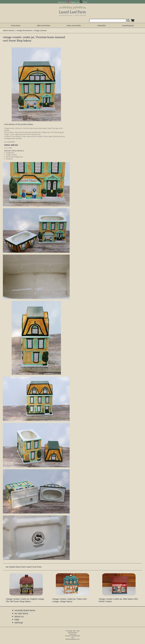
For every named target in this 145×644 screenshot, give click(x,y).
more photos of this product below (19, 124)
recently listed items (25, 610)
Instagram (73, 2)
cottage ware (10, 153)
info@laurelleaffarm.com (72, 639)
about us (19, 616)
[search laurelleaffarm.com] (129, 21)
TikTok (85, 2)
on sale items (21, 613)
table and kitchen (44, 25)
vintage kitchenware (24, 30)
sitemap (19, 622)
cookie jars (9, 159)
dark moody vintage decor (14, 157)
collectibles (101, 25)
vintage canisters (40, 30)
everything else (128, 25)
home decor (16, 25)
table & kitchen (9, 30)
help (17, 619)
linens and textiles (74, 25)
